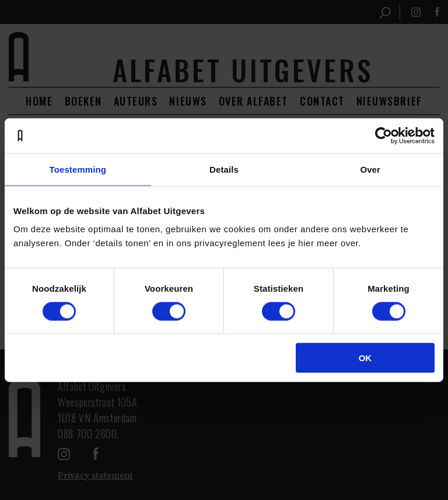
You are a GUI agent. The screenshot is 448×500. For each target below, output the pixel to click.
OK (365, 358)
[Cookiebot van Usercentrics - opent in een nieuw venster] (384, 135)
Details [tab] (224, 169)
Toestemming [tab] (78, 169)
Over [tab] (370, 169)
